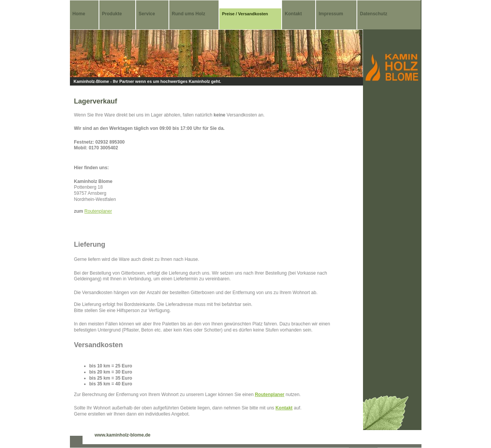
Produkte (112, 14)
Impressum (331, 14)
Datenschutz (374, 14)
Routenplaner (98, 211)
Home (79, 14)
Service (147, 14)
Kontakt (293, 14)
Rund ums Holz (189, 14)
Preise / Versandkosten (245, 14)
